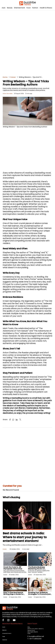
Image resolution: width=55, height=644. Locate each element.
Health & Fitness (46, 8)
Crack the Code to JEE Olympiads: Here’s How (13, 568)
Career (13, 77)
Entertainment (19, 8)
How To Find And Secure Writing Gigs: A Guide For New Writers (13, 594)
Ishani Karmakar (8, 94)
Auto (4, 8)
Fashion (35, 8)
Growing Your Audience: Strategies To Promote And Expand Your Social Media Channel (39, 595)
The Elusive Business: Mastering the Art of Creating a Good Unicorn (38, 569)
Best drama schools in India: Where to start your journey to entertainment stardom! (25, 537)
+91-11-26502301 (35, 639)
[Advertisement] (27, 42)
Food (29, 8)
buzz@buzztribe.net (36, 636)
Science (5, 640)
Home (5, 77)
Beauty (10, 8)
